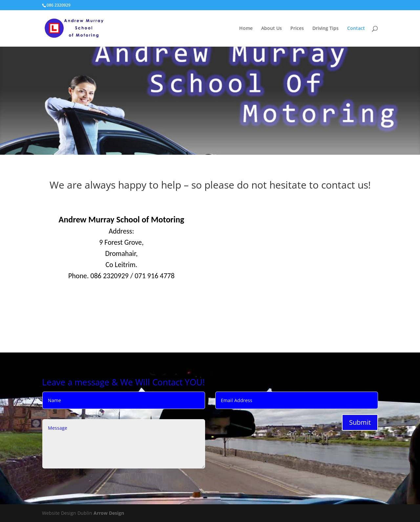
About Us (272, 29)
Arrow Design (109, 513)
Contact (356, 29)
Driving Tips (325, 29)
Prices (297, 29)
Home (246, 29)
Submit (360, 422)
